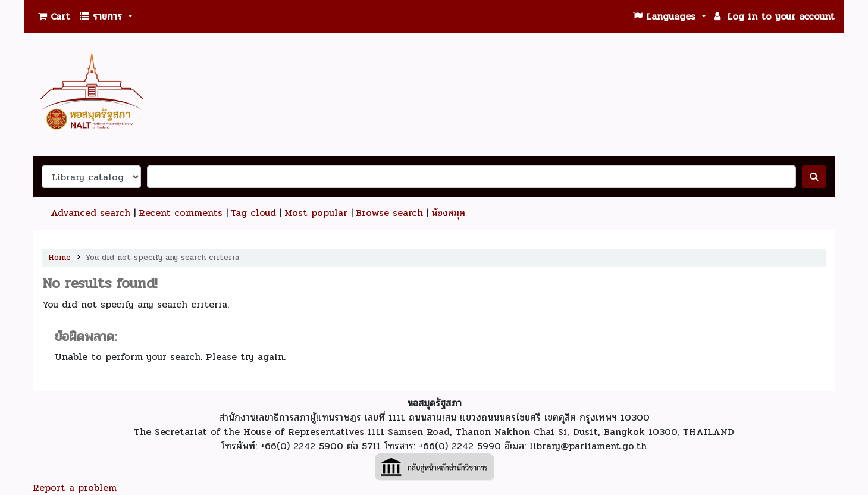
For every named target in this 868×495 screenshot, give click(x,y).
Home (59, 257)
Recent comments (181, 213)
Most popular (316, 213)
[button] (54, 17)
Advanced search (90, 213)
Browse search (389, 213)
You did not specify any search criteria (162, 257)
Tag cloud (253, 213)
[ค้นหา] (814, 177)
